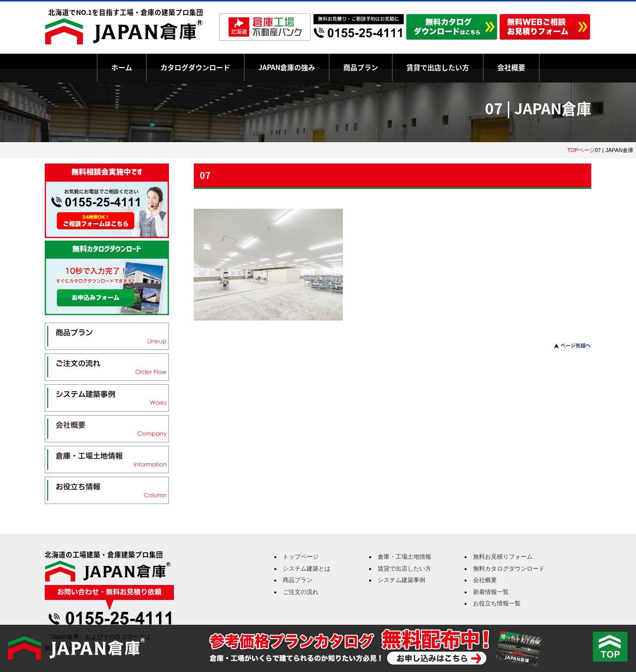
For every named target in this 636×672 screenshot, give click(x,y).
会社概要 (511, 67)
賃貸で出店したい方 (438, 67)
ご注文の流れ (301, 592)
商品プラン (361, 67)
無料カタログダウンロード (509, 569)
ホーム (122, 67)
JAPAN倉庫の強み (287, 67)
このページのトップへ (566, 346)
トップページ (301, 557)
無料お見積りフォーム (503, 557)
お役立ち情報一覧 (497, 603)
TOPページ (581, 150)
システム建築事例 (401, 580)
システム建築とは (307, 569)
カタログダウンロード (195, 67)
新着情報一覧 (491, 592)
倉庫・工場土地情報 (404, 557)
